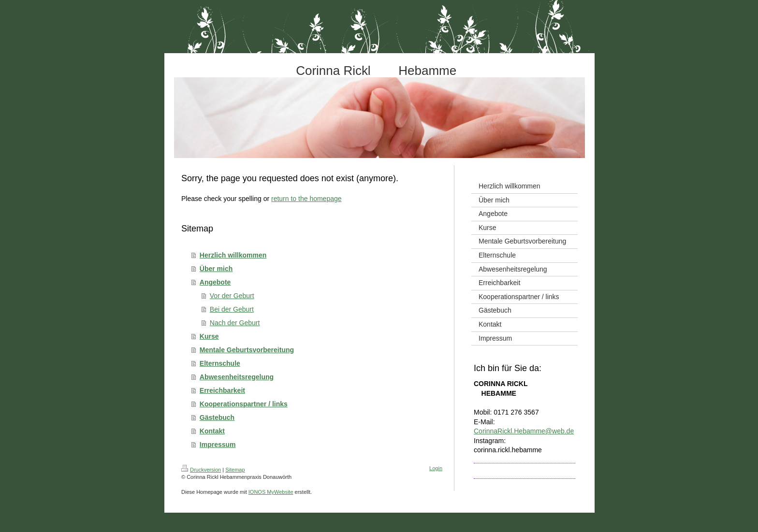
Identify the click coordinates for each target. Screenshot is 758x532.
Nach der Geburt (235, 323)
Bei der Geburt (232, 309)
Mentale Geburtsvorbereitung (247, 350)
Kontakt (212, 431)
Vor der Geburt (232, 296)
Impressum (218, 445)
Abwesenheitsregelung (237, 377)
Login (436, 468)
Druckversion (201, 470)
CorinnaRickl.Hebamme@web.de (524, 431)
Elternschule (220, 363)
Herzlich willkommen (233, 255)
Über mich (216, 269)
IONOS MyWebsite (271, 492)
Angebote (215, 282)
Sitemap (235, 470)
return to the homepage (306, 199)
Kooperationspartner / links (244, 404)
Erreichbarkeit (222, 390)
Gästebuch (217, 417)
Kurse (209, 336)
